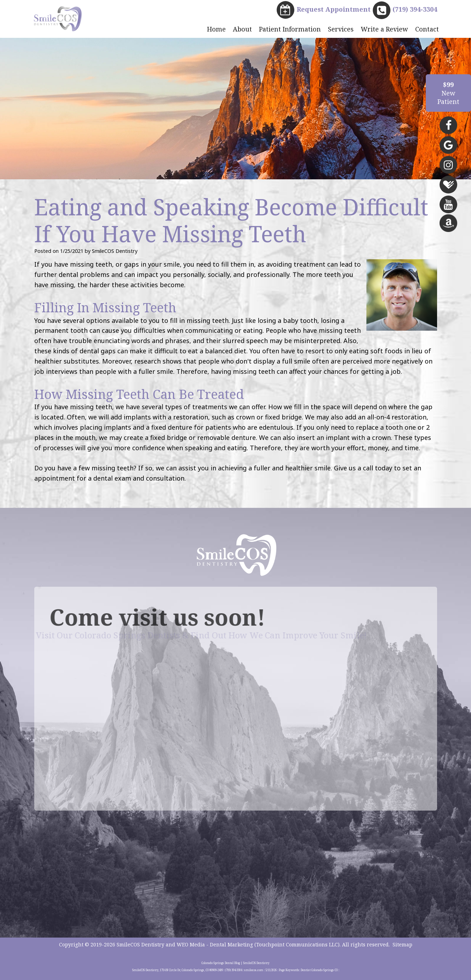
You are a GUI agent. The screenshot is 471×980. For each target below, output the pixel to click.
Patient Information (290, 29)
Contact (427, 29)
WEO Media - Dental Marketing (215, 944)
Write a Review (384, 29)
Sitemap (402, 944)
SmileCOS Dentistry (140, 944)
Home (216, 29)
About (242, 29)
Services (341, 29)
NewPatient (448, 93)
